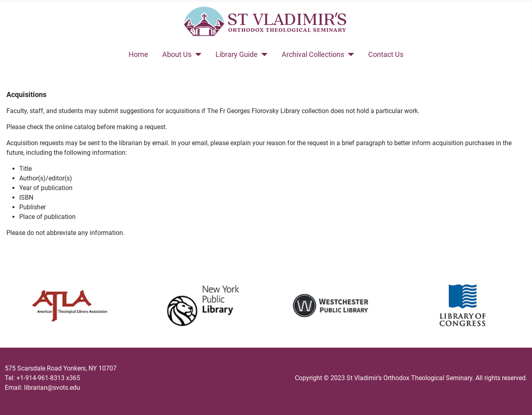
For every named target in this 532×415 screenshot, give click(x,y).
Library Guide (237, 55)
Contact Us (386, 55)
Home (138, 55)
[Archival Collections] (349, 55)
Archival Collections (313, 55)
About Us (177, 55)
